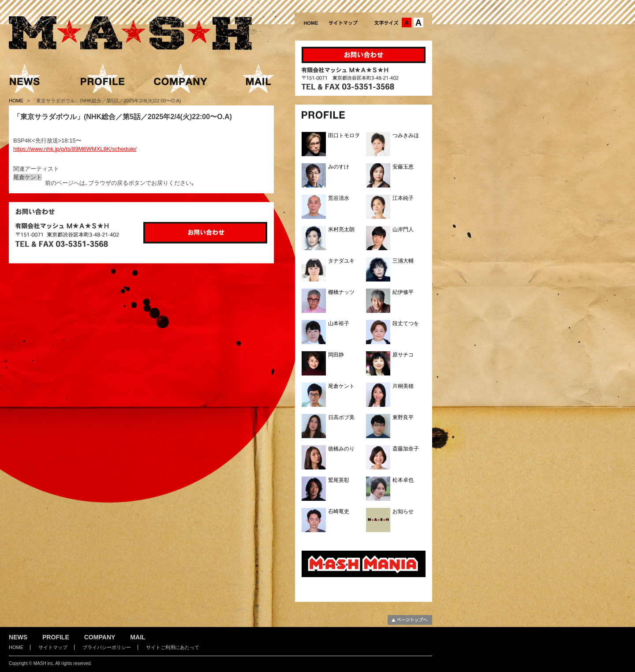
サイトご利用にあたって (173, 647)
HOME (17, 101)
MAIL (138, 637)
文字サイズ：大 (418, 23)
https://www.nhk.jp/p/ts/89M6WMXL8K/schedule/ (75, 149)
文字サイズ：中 (407, 23)
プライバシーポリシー (107, 647)
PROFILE (56, 637)
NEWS (18, 637)
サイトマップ (53, 647)
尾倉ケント (28, 177)
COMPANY (100, 637)
